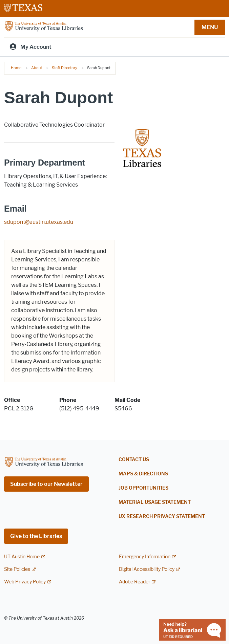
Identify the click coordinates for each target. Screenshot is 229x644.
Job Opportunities (143, 488)
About (37, 68)
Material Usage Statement (155, 502)
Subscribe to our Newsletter (46, 484)
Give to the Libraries (36, 536)
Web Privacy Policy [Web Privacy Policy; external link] (25, 582)
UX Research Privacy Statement (162, 517)
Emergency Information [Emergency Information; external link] (145, 557)
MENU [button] (210, 27)
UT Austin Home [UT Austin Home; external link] (22, 557)
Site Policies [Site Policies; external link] (17, 569)
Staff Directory (65, 68)
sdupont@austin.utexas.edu (39, 222)
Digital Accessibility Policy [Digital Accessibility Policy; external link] (147, 569)
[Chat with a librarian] (192, 629)
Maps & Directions (143, 474)
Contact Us (134, 460)
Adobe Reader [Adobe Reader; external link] (134, 582)
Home (16, 68)
